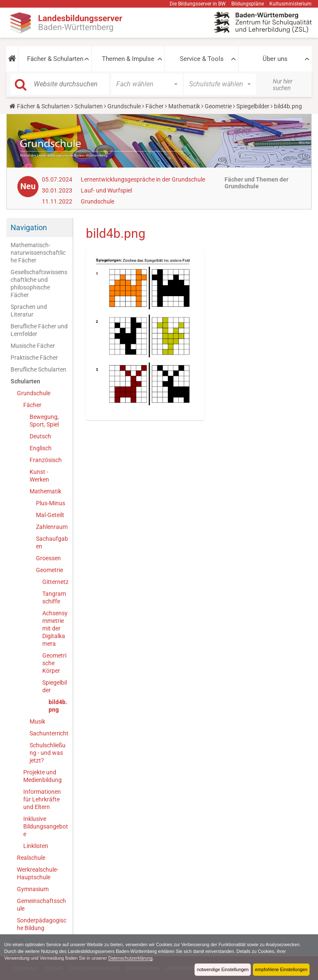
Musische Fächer (33, 346)
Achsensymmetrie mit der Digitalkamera (55, 628)
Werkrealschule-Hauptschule (38, 873)
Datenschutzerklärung (131, 958)
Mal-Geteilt (50, 515)
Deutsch (40, 436)
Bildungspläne (248, 4)
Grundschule (124, 106)
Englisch (41, 448)
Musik (37, 721)
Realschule (31, 858)
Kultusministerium (291, 4)
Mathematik (184, 106)
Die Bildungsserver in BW (198, 4)
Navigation (29, 227)
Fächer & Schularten (55, 59)
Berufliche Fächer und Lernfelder (39, 330)
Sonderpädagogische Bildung (42, 924)
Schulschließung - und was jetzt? (48, 753)
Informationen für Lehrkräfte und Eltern (42, 799)
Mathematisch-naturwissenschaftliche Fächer (38, 253)
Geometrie (218, 106)
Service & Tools (202, 59)
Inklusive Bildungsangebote (46, 826)
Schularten (89, 106)
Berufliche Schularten (38, 369)
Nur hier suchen (283, 85)
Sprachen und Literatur (29, 311)
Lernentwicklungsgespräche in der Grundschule (143, 179)
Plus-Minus (51, 503)
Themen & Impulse (128, 59)
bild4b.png (58, 706)
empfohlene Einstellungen (281, 969)
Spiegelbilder (253, 106)
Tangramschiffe (54, 597)
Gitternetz (55, 582)
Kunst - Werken (39, 476)
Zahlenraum (52, 527)
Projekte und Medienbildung (42, 776)
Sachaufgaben (52, 542)
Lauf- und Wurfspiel (106, 190)
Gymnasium (33, 889)
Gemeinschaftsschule (41, 905)
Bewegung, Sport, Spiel (44, 421)
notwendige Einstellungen (223, 969)
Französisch (46, 460)
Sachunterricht (49, 733)
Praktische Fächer (34, 358)
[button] (12, 59)
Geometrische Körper (54, 663)
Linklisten (36, 846)
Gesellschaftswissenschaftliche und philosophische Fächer (39, 284)
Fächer (155, 106)
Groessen (48, 558)
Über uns (275, 59)
